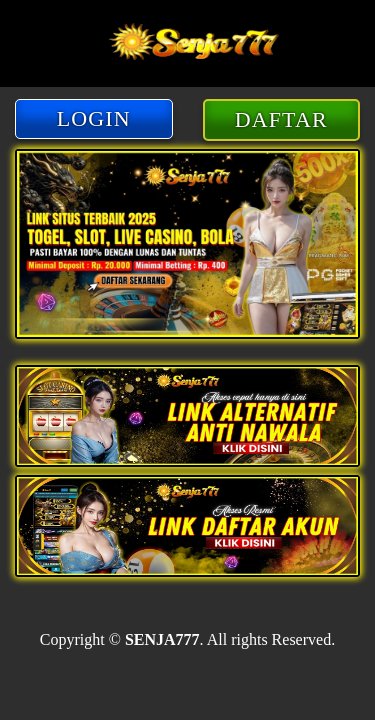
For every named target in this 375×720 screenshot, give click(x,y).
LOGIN (94, 118)
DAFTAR (281, 119)
